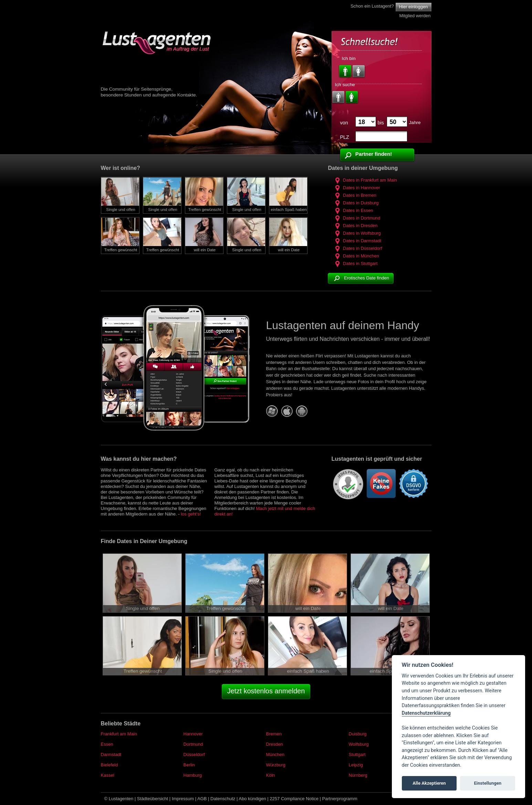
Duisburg (358, 734)
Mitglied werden (415, 16)
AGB (202, 799)
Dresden (275, 744)
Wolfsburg (359, 744)
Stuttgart (357, 755)
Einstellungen (488, 783)
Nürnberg (358, 775)
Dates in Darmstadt (357, 241)
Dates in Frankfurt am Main (365, 180)
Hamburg (193, 775)
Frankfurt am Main (119, 734)
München (275, 755)
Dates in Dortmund (357, 218)
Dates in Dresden (355, 226)
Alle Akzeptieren (429, 783)
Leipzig (356, 765)
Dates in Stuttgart (355, 263)
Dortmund (193, 744)
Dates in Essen (353, 210)
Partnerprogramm (340, 799)
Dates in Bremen (354, 195)
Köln (271, 775)
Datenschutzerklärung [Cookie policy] (426, 713)
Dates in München (356, 256)
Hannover (193, 734)
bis (381, 123)
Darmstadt (111, 755)
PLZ (345, 137)
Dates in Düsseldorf (357, 248)
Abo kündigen (252, 799)
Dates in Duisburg (356, 203)
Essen (107, 744)
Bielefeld (109, 765)
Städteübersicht (153, 799)
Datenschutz (223, 799)
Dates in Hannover (356, 188)
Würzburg (276, 765)
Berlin (189, 765)
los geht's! (191, 514)
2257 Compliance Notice (294, 799)
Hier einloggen (414, 7)
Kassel (108, 775)
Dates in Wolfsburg (357, 233)
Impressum (183, 799)
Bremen (274, 734)
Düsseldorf (194, 755)
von (344, 123)
